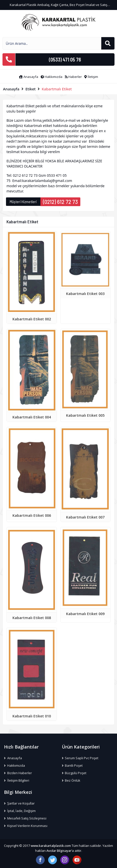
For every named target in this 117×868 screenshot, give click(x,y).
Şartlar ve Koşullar (19, 803)
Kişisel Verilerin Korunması (26, 826)
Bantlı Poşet (72, 765)
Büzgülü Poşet (74, 773)
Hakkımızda (52, 77)
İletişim (91, 77)
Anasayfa (29, 77)
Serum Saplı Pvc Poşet (80, 758)
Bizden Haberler (18, 773)
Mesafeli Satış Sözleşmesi (25, 818)
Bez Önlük (71, 780)
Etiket (31, 89)
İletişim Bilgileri (17, 780)
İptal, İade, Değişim (20, 811)
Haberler (73, 77)
